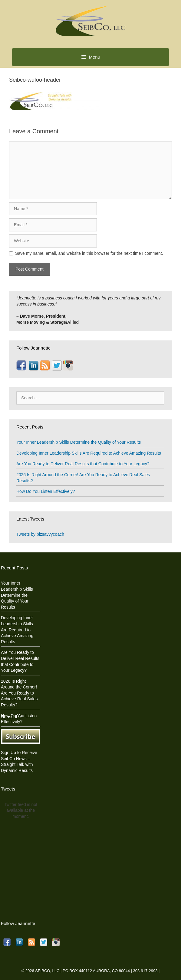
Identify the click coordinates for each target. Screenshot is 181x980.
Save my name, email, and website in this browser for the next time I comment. (89, 253)
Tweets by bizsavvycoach (40, 534)
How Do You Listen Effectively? (46, 491)
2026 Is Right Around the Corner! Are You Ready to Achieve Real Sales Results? (19, 693)
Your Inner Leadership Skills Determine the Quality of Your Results (79, 442)
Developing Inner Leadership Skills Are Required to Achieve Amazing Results (89, 453)
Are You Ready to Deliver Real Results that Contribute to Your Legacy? (83, 464)
